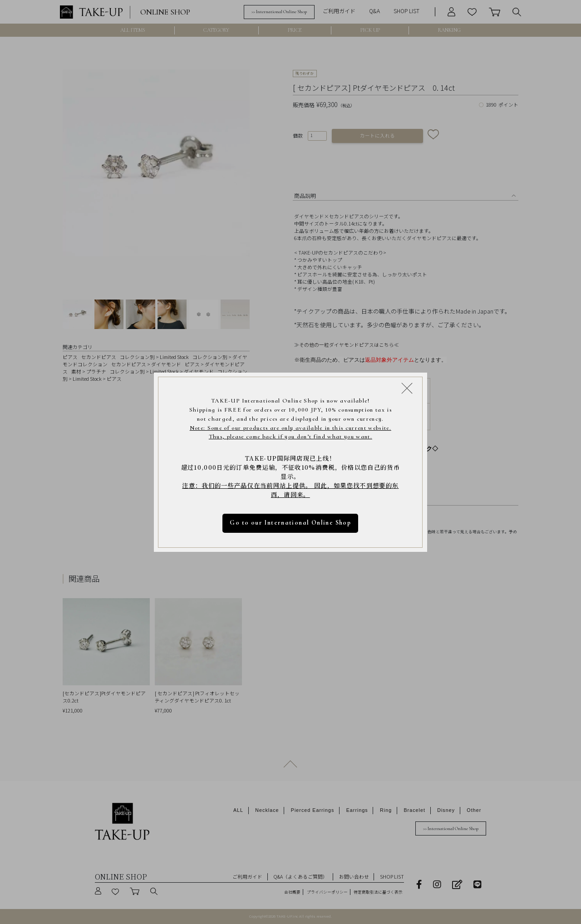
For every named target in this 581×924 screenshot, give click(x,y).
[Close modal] (407, 388)
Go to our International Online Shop (291, 523)
